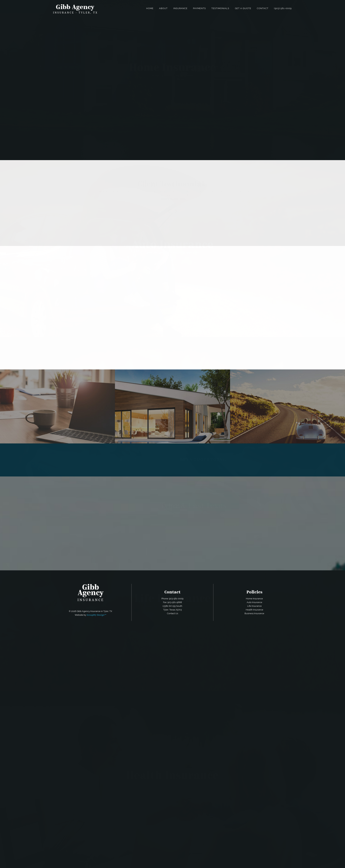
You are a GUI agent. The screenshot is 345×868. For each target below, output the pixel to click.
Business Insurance (254, 613)
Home (150, 8)
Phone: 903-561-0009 (172, 599)
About (163, 8)
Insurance (180, 8)
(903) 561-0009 (283, 8)
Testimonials (220, 8)
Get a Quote (243, 8)
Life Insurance (254, 606)
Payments (199, 8)
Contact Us (172, 613)
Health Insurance (254, 610)
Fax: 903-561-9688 (172, 602)
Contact (263, 8)
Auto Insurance (254, 602)
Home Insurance (254, 599)
